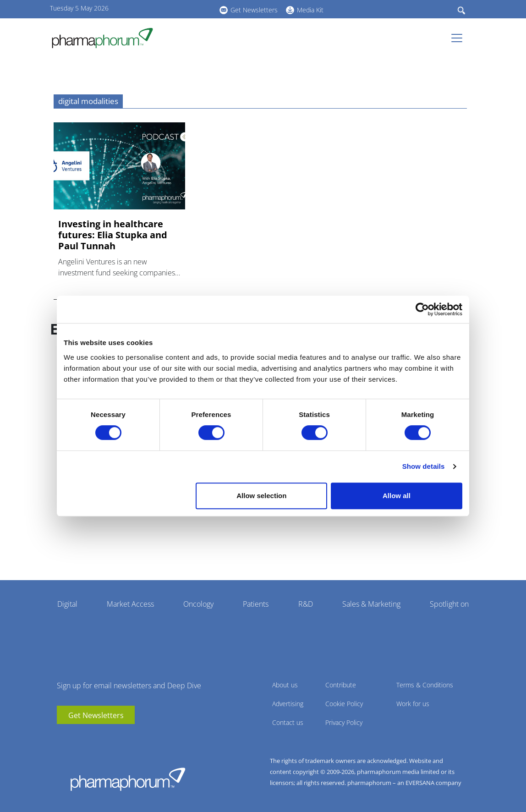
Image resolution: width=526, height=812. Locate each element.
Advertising (288, 704)
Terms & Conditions (425, 685)
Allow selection (261, 496)
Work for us (413, 704)
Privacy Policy (344, 722)
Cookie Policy (344, 704)
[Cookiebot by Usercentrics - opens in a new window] (422, 309)
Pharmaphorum (128, 779)
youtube (160, 9)
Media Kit (310, 10)
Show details (424, 466)
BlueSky (187, 9)
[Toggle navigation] (460, 38)
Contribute (341, 685)
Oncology (198, 604)
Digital (67, 604)
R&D (306, 604)
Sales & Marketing (371, 604)
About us (285, 685)
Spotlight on (449, 604)
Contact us (288, 722)
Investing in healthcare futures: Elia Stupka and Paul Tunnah (113, 235)
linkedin (174, 9)
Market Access (130, 604)
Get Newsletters (254, 10)
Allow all (397, 496)
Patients (256, 604)
